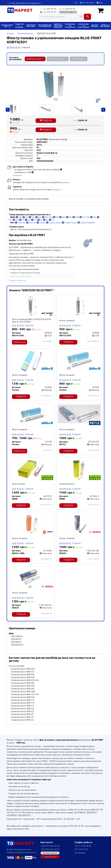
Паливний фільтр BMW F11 (22, 706)
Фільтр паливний (67, 320)
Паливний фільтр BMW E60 (23, 669)
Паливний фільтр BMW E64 (23, 677)
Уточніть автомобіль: (16, 58)
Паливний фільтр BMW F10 (23, 703)
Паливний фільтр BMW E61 (22, 672)
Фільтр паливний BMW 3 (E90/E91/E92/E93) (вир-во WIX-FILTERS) (31, 320)
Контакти (90, 3)
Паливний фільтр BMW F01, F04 (25, 694)
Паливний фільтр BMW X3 (22, 714)
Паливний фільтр (67, 484)
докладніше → (18, 175)
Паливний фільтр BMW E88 (23, 691)
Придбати (46, 120)
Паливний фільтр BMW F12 (22, 708)
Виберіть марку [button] (35, 59)
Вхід (99, 3)
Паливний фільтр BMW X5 (22, 717)
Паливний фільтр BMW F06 (23, 697)
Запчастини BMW (16, 666)
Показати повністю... (18, 280)
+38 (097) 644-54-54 (50, 846)
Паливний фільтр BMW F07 (23, 700)
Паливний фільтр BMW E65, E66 (25, 680)
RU (76, 3)
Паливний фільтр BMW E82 (23, 686)
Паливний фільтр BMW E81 (23, 683)
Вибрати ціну (20, 342)
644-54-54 (48, 9)
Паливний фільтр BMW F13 (22, 711)
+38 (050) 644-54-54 (50, 849)
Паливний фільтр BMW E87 (23, 689)
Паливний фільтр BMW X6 (22, 720)
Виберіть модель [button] (57, 59)
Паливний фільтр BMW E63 (23, 674)
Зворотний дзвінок (68, 12)
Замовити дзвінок (50, 853)
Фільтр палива (18, 484)
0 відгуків (26, 47)
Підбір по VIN (50, 857)
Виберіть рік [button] (78, 59)
